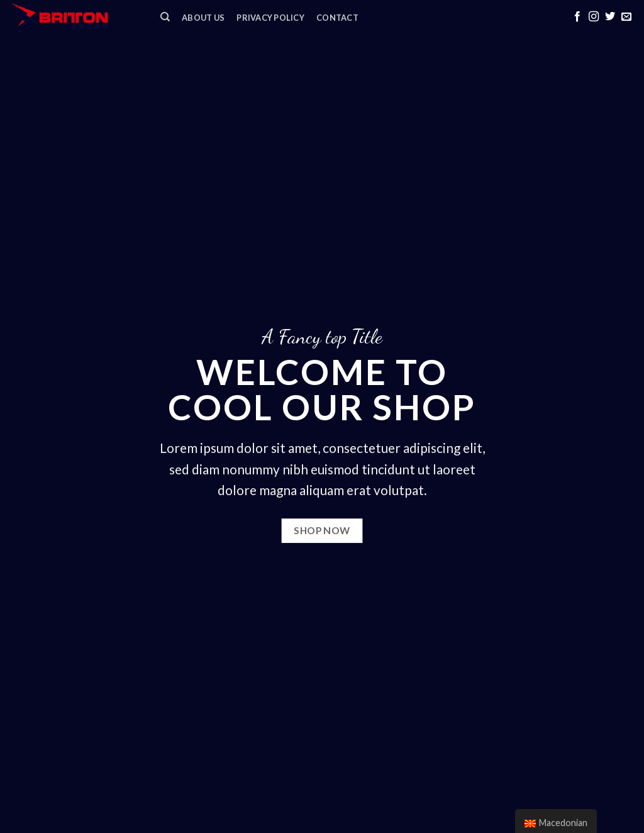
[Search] (165, 17)
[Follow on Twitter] (610, 17)
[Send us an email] (626, 17)
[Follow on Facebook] (577, 17)
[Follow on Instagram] (594, 17)
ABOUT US (203, 18)
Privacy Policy (270, 18)
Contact (337, 18)
